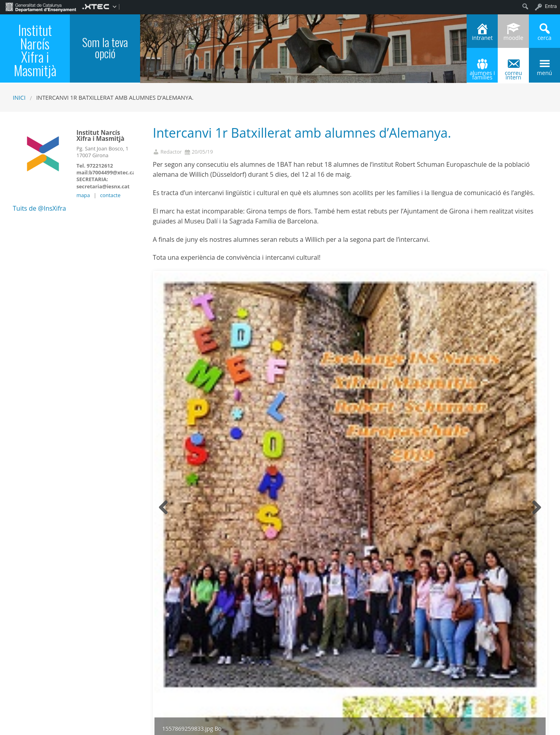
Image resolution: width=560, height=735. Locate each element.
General (205, 669)
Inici (19, 98)
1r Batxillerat (176, 669)
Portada (227, 669)
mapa (83, 195)
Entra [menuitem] (551, 6)
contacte (110, 195)
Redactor (171, 152)
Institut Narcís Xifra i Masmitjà (35, 50)
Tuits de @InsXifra (39, 208)
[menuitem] (41, 6)
